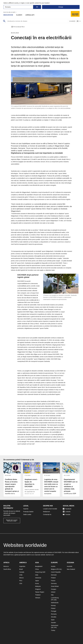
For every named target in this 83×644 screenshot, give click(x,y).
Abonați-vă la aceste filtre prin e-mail (12, 521)
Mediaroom (8, 15)
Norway (53, 605)
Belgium (53, 569)
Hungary (54, 589)
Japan (37, 581)
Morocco (6, 566)
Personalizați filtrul (18, 27)
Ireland (53, 592)
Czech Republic (56, 572)
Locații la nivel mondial (50, 509)
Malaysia (38, 586)
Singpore (38, 589)
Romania (54, 614)
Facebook (67, 509)
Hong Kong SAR (40, 572)
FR (58, 569)
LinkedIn (67, 512)
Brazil (21, 569)
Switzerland (55, 625)
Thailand (38, 595)
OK (37, 7)
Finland (53, 578)
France (53, 581)
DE (55, 600)
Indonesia (38, 578)
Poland (53, 608)
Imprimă (26, 509)
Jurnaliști (30, 15)
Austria (53, 566)
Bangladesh (39, 566)
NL (61, 569)
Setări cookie (27, 514)
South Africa (7, 569)
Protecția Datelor (28, 512)
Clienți (19, 15)
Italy (52, 595)
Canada (22, 572)
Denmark (54, 575)
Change (61, 7)
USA (21, 583)
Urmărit (72, 21)
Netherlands (55, 603)
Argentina (22, 566)
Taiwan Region (40, 592)
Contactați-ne (47, 514)
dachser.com (50, 555)
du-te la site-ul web (10, 12)
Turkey (53, 630)
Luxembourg (55, 598)
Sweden (53, 623)
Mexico (21, 578)
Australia (70, 566)
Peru (21, 581)
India (37, 575)
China (37, 569)
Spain (53, 620)
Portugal (54, 611)
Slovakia (54, 617)
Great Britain (55, 586)
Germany (54, 583)
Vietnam (38, 598)
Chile (21, 575)
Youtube (67, 514)
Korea (37, 583)
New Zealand (71, 569)
